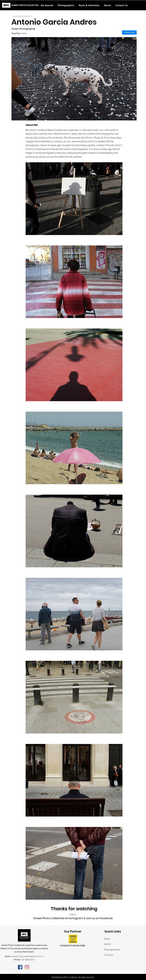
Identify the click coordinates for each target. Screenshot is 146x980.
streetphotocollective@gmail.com (27, 956)
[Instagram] (27, 967)
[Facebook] (20, 967)
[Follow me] (129, 32)
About (107, 944)
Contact (109, 955)
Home (107, 939)
